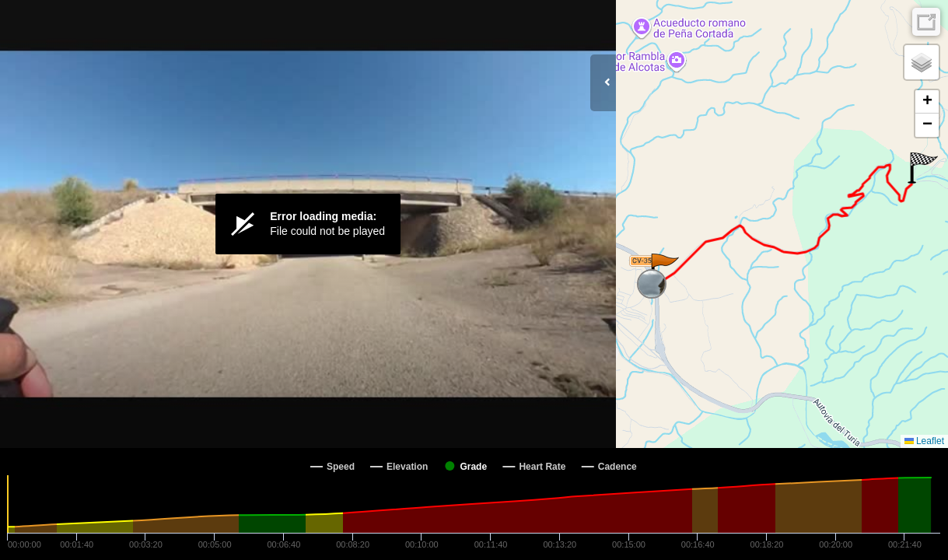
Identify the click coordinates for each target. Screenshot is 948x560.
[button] (664, 269)
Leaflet (924, 441)
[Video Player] (308, 224)
